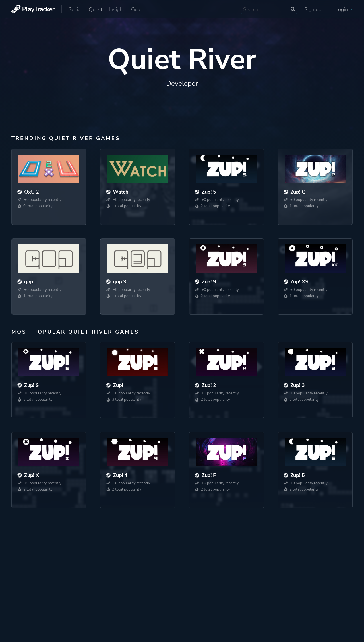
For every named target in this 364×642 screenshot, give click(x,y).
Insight (117, 9)
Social (75, 9)
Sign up (313, 9)
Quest (96, 9)
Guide (138, 9)
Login (344, 9)
